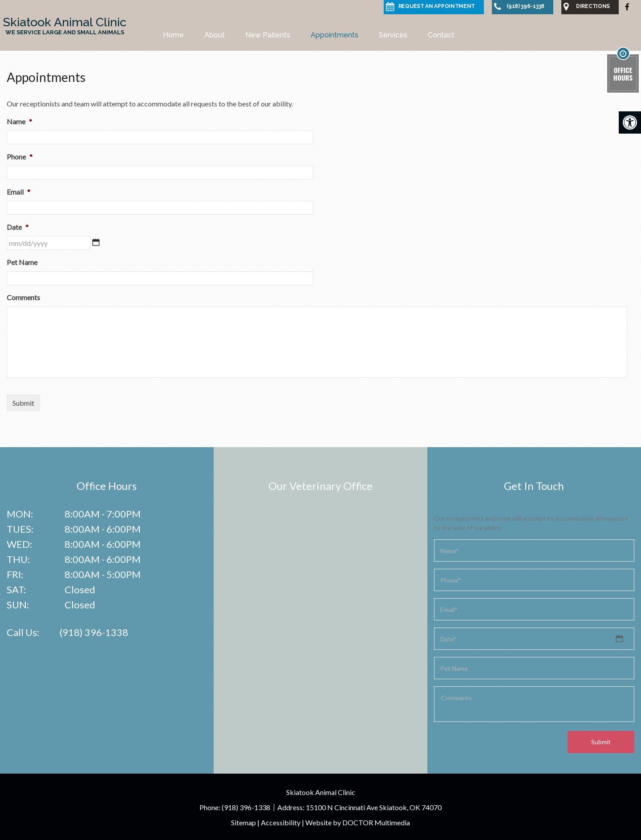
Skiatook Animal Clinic (65, 25)
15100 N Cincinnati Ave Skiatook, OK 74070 (374, 807)
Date (18, 227)
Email (18, 192)
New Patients (268, 35)
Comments (23, 297)
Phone (20, 157)
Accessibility (281, 822)
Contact (441, 35)
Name (19, 121)
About (215, 35)
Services (393, 35)
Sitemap (243, 822)
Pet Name (22, 262)
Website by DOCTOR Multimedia (358, 822)
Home (173, 35)
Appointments (335, 35)
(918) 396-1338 (94, 632)
